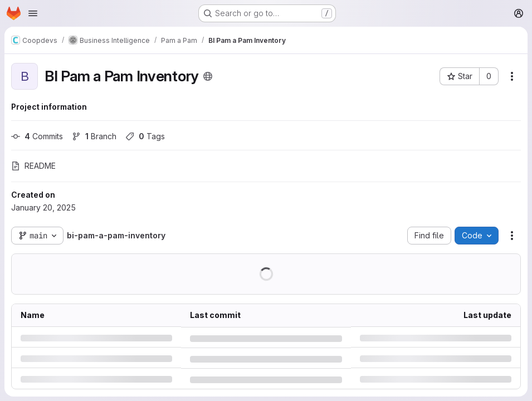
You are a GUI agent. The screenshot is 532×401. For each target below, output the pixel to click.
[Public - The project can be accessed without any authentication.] (208, 76)
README (33, 166)
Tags (145, 136)
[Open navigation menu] (33, 13)
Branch (94, 136)
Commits (37, 136)
